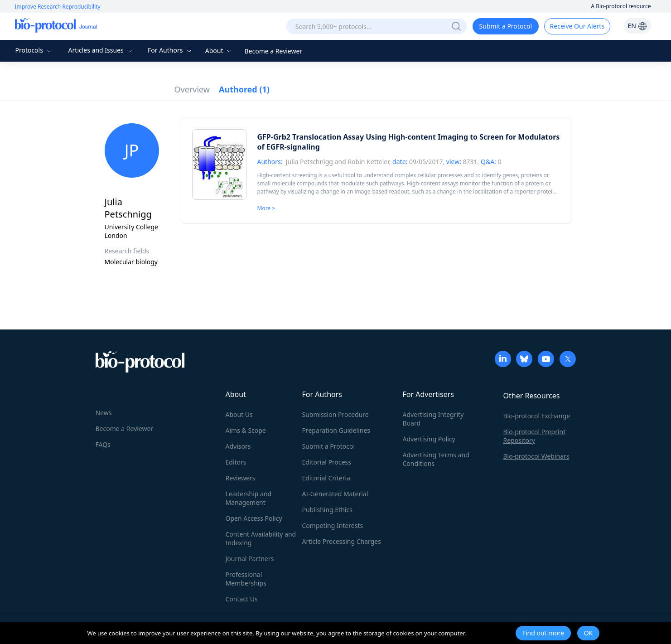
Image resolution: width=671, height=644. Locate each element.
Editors (236, 462)
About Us (239, 414)
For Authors (171, 50)
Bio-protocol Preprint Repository (535, 436)
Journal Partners (250, 559)
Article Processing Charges (342, 541)
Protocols (34, 50)
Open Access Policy (254, 518)
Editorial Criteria (326, 478)
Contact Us (242, 599)
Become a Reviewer (274, 51)
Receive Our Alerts (577, 26)
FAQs (103, 444)
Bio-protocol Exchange (537, 416)
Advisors (238, 446)
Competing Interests (333, 525)
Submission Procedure (335, 414)
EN (637, 26)
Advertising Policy (429, 439)
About (220, 51)
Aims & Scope (246, 430)
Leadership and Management (249, 498)
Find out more (543, 633)
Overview (192, 89)
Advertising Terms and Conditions (436, 459)
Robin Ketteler (368, 162)
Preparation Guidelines (336, 430)
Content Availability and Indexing (261, 538)
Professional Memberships (246, 579)
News (104, 413)
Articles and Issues (101, 50)
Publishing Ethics (327, 510)
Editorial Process (327, 462)
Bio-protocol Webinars (536, 456)
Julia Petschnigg (309, 162)
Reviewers (241, 478)
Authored (244, 89)
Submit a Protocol (506, 26)
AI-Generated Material (335, 494)
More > (266, 208)
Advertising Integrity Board (433, 419)
